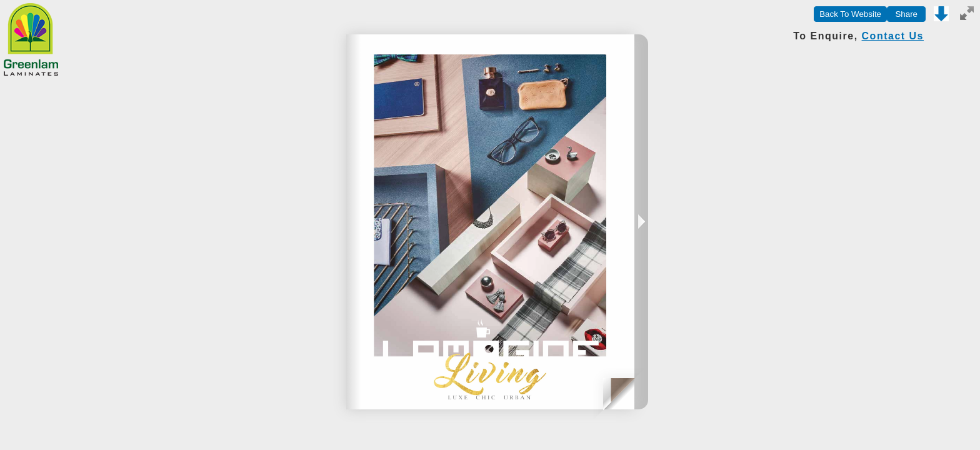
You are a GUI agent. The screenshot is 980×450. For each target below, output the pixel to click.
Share (906, 14)
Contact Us (893, 36)
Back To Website (850, 14)
